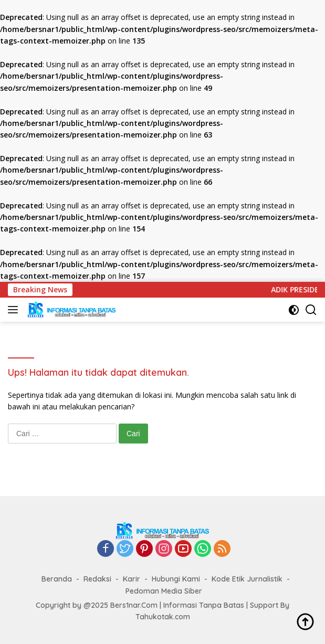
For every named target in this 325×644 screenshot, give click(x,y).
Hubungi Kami (176, 579)
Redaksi (97, 579)
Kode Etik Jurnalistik (247, 579)
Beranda (57, 579)
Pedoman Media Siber (164, 591)
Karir (132, 579)
